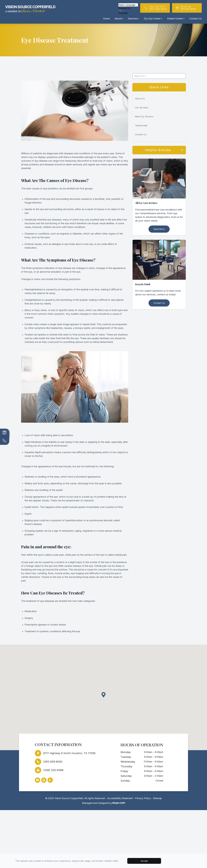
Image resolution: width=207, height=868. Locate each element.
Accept (144, 861)
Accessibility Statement (120, 798)
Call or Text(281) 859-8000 (158, 8)
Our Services (142, 108)
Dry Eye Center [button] (153, 19)
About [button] (119, 19)
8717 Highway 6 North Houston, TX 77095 (69, 753)
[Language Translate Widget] (128, 5)
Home (106, 19)
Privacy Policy (143, 798)
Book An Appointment (190, 8)
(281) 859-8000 (53, 762)
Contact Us (196, 19)
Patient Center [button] (176, 19)
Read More (159, 229)
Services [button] (133, 19)
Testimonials (141, 125)
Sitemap (157, 798)
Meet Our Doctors (144, 117)
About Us (140, 99)
